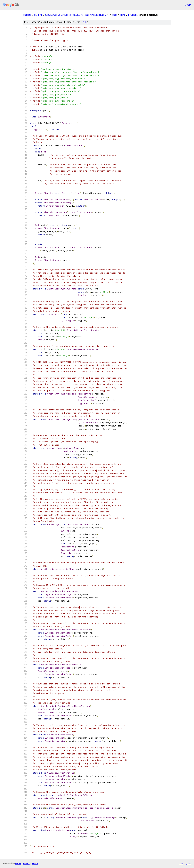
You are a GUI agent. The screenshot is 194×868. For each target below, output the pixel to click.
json (189, 863)
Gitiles (18, 863)
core (123, 15)
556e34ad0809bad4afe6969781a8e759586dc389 (76, 15)
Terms (35, 863)
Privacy (27, 863)
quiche (27, 15)
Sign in (188, 5)
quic (114, 15)
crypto (132, 15)
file (85, 22)
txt (181, 863)
